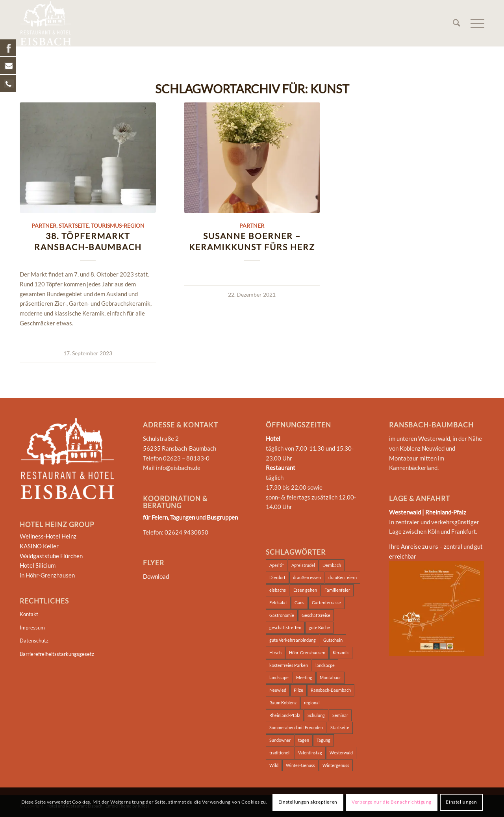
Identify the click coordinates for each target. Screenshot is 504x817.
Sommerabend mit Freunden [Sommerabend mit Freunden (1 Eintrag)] (296, 727)
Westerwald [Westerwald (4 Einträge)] (341, 753)
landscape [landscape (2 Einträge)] (279, 677)
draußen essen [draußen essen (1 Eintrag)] (307, 577)
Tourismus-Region (118, 226)
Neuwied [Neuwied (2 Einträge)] (278, 690)
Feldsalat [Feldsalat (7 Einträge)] (278, 603)
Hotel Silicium (38, 565)
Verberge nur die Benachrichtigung (392, 802)
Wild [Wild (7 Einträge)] (274, 765)
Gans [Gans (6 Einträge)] (299, 603)
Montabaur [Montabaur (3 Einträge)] (330, 677)
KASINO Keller (39, 546)
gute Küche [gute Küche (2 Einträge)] (319, 627)
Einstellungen (461, 802)
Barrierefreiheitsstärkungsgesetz (57, 654)
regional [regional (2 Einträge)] (312, 703)
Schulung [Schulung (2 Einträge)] (316, 715)
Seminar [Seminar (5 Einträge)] (340, 715)
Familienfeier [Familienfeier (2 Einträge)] (337, 590)
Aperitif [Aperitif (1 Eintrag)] (277, 565)
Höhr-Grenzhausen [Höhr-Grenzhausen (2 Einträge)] (307, 653)
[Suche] (457, 23)
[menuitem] (457, 23)
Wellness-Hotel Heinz (48, 536)
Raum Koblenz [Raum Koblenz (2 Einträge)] (283, 703)
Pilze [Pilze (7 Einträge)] (298, 690)
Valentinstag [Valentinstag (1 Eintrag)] (310, 753)
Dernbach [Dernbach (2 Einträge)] (332, 565)
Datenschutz (34, 641)
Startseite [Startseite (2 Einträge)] (340, 727)
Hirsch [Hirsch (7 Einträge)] (275, 653)
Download (156, 576)
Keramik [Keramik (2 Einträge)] (341, 653)
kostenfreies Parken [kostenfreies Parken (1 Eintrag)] (289, 665)
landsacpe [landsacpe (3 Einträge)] (325, 665)
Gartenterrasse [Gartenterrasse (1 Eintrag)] (326, 603)
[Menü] (475, 23)
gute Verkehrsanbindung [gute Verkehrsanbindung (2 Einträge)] (293, 640)
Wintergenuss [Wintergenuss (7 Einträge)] (336, 765)
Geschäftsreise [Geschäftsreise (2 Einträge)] (316, 615)
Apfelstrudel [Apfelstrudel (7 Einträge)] (303, 565)
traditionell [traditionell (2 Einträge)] (280, 753)
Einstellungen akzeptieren (308, 802)
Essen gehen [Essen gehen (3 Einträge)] (305, 590)
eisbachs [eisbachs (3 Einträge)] (278, 590)
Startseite (74, 226)
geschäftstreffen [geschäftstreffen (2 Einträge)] (285, 627)
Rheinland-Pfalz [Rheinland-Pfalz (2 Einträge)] (285, 715)
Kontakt (29, 614)
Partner (44, 226)
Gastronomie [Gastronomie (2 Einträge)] (282, 615)
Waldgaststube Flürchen (51, 556)
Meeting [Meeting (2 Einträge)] (304, 677)
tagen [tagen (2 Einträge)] (304, 740)
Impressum (32, 628)
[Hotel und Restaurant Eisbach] (46, 23)
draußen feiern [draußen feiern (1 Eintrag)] (343, 577)
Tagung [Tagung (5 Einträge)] (323, 740)
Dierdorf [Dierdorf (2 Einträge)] (277, 577)
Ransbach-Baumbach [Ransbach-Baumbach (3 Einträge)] (331, 690)
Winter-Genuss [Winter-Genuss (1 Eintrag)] (300, 765)
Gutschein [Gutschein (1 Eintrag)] (333, 640)
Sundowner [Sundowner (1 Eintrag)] (280, 740)
